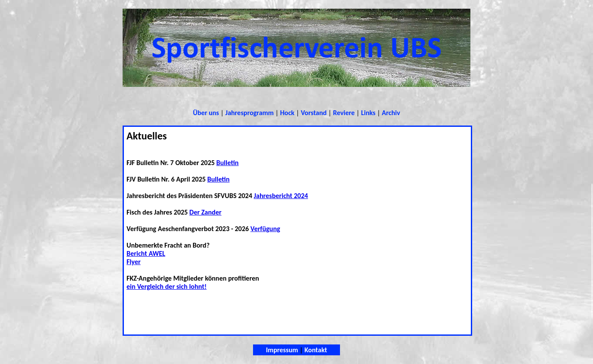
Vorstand (314, 113)
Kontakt (316, 350)
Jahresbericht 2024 (281, 196)
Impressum (282, 350)
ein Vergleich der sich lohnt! (167, 286)
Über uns (206, 113)
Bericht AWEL (146, 253)
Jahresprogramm (249, 113)
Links (368, 113)
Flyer (133, 262)
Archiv (391, 113)
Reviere (344, 113)
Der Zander (206, 212)
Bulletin (228, 163)
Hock (287, 113)
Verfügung (265, 229)
